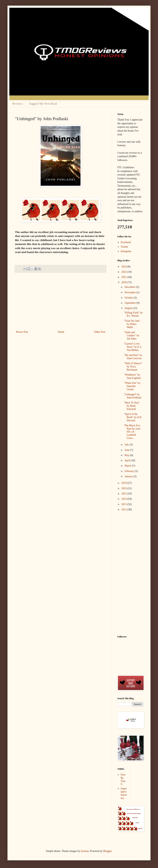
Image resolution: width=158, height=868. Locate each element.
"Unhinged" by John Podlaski (133, 396)
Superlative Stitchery (124, 793)
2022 (124, 272)
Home (61, 332)
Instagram (126, 251)
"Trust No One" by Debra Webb (132, 324)
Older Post (100, 332)
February (130, 471)
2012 (124, 510)
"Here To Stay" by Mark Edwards (132, 406)
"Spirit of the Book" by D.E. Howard (133, 417)
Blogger (107, 851)
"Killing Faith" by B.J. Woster (133, 314)
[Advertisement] (61, 301)
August (129, 308)
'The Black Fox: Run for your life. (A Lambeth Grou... (132, 432)
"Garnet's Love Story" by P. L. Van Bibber (133, 347)
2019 (124, 483)
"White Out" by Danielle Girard (132, 386)
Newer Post (22, 332)
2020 (124, 282)
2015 (124, 494)
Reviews (18, 104)
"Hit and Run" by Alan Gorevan (133, 357)
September (130, 303)
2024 (124, 267)
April (128, 460)
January (129, 476)
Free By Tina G (123, 779)
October (129, 298)
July (127, 445)
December (130, 287)
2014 (124, 499)
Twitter (124, 247)
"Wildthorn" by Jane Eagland (132, 376)
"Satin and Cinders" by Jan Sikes (132, 335)
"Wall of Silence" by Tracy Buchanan (133, 367)
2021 (124, 277)
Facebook (126, 242)
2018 (124, 488)
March (128, 466)
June (127, 450)
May (127, 455)
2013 (124, 504)
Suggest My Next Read (43, 104)
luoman (85, 851)
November (130, 292)
